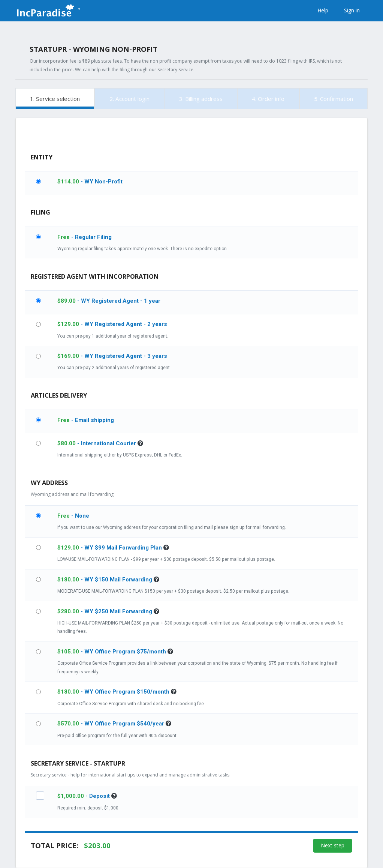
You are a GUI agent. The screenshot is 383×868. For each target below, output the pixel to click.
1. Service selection (55, 99)
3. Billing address (201, 99)
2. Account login (129, 99)
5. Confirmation (334, 99)
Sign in (352, 10)
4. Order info (268, 99)
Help (323, 10)
